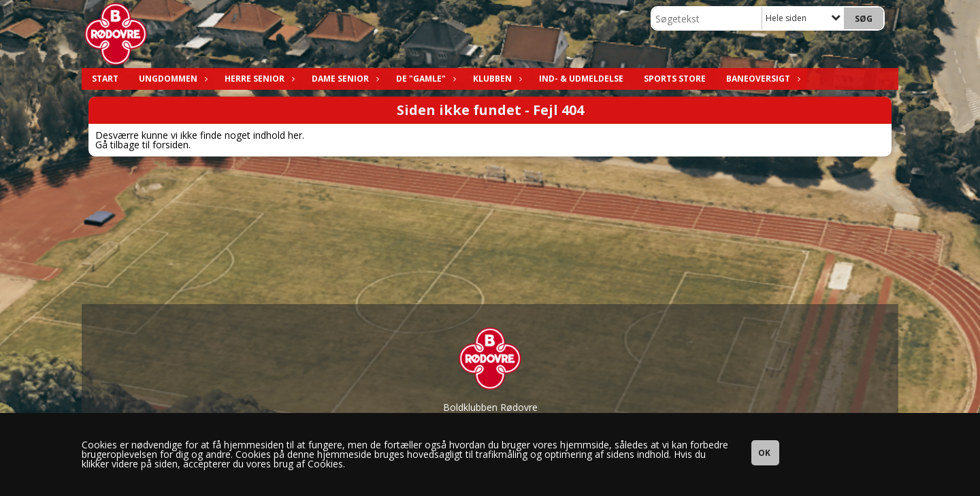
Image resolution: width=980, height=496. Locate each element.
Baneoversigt (762, 79)
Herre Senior (258, 79)
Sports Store (675, 79)
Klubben (496, 79)
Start (105, 79)
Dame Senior (344, 79)
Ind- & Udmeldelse (581, 79)
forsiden (170, 145)
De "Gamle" (424, 79)
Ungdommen (171, 79)
